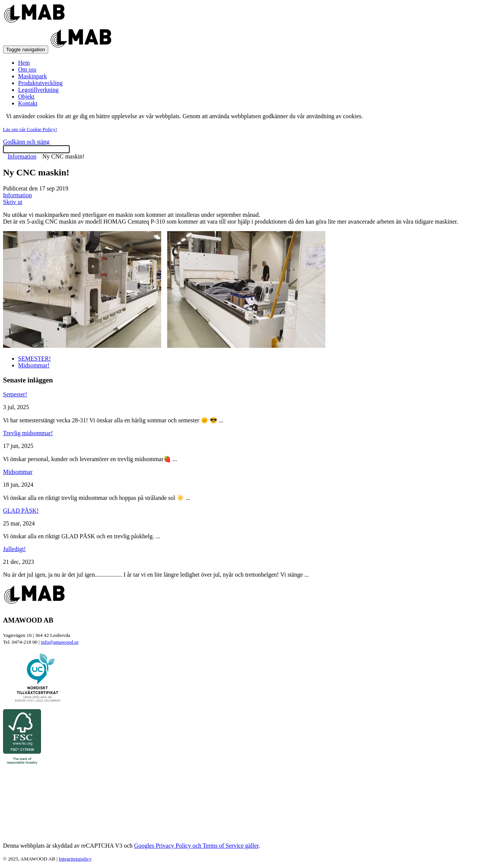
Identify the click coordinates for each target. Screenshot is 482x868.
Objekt (26, 97)
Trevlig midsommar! (28, 433)
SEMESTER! (34, 359)
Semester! (15, 394)
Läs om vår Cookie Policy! (30, 129)
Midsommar (18, 472)
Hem (24, 63)
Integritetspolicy (75, 859)
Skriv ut (13, 202)
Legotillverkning (38, 90)
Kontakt (28, 103)
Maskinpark (32, 76)
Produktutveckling (40, 83)
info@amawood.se (60, 642)
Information (22, 156)
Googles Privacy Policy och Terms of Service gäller (196, 846)
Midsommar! (34, 365)
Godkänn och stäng (26, 142)
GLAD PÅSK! (21, 511)
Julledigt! (14, 549)
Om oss (27, 69)
